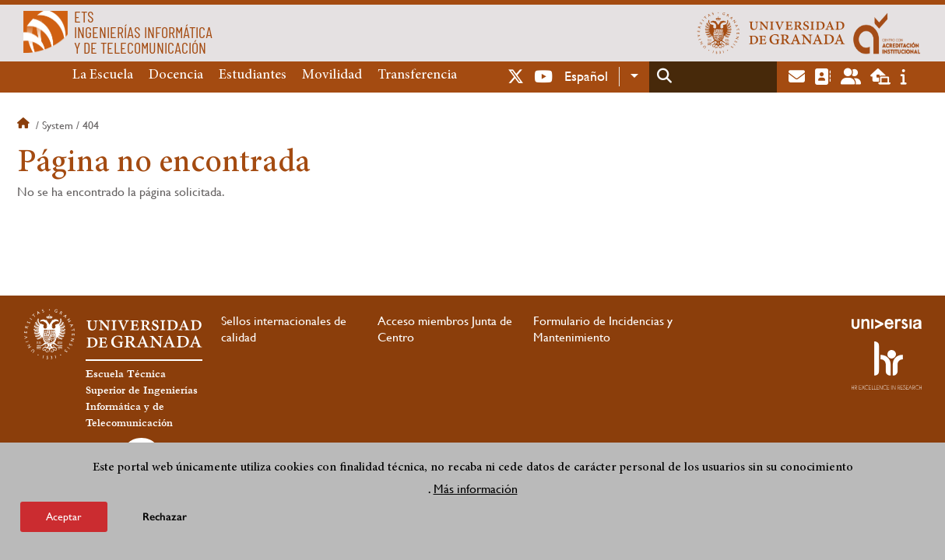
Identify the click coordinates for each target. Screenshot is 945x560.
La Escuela (103, 75)
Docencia (176, 75)
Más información (476, 489)
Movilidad (332, 75)
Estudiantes (253, 75)
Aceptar (64, 516)
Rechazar (165, 517)
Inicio (25, 125)
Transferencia (417, 75)
